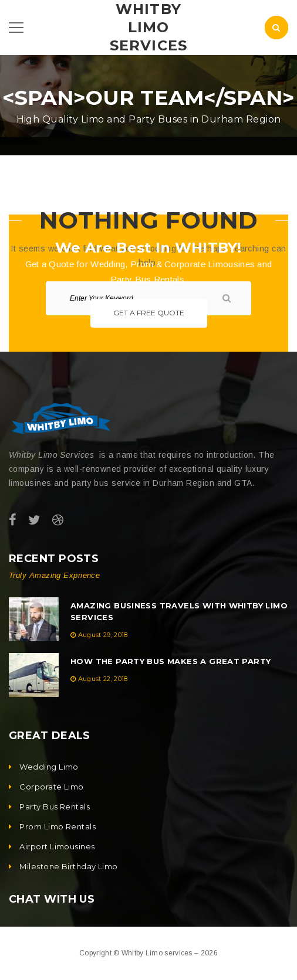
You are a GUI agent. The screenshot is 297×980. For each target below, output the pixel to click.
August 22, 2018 (103, 679)
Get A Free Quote (149, 313)
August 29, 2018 (103, 635)
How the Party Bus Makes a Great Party (171, 661)
